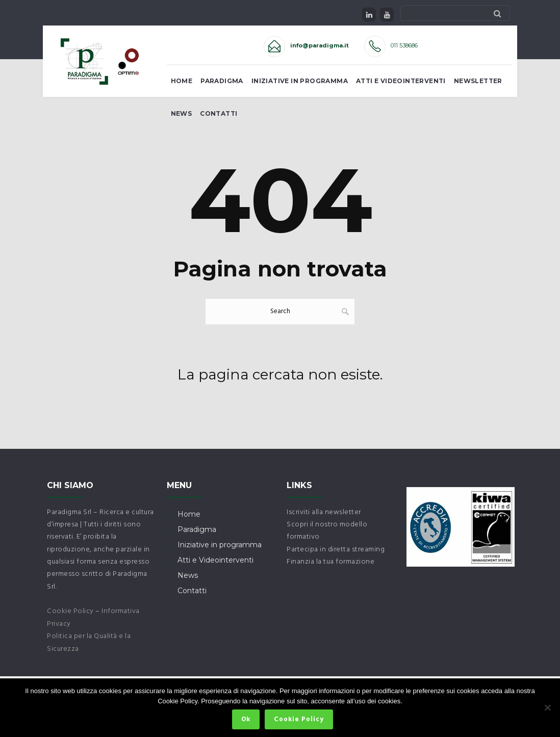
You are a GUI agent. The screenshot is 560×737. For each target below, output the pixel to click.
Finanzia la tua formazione (330, 562)
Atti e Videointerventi (401, 81)
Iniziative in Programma (300, 81)
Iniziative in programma (220, 545)
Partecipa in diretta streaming (336, 550)
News (182, 113)
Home (182, 81)
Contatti (219, 113)
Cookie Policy (70, 611)
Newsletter (478, 81)
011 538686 (404, 45)
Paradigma (222, 81)
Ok (246, 719)
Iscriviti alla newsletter (324, 512)
